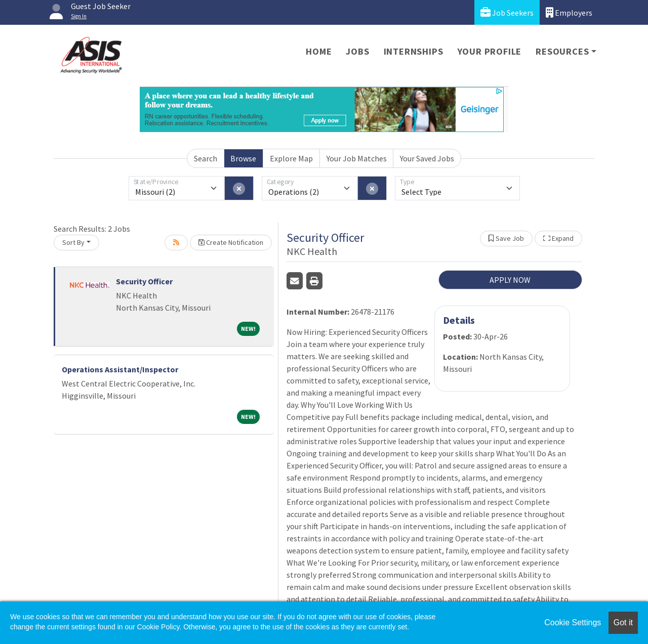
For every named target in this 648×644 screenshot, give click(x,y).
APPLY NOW (510, 280)
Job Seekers (507, 12)
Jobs (357, 51)
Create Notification (231, 242)
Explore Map (291, 158)
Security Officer (144, 281)
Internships (414, 51)
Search (206, 158)
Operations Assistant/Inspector (120, 369)
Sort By (73, 242)
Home (319, 51)
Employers (569, 12)
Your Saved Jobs (427, 158)
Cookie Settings (573, 622)
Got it (623, 622)
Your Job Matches (357, 158)
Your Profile (490, 51)
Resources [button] (562, 51)
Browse (243, 158)
